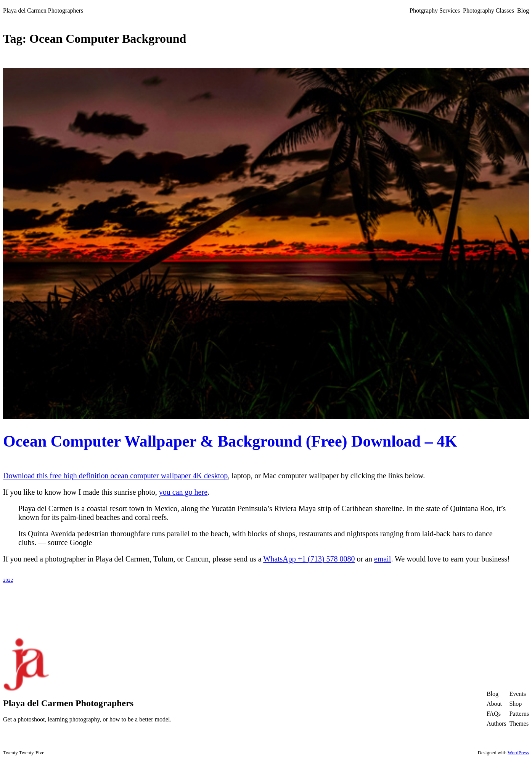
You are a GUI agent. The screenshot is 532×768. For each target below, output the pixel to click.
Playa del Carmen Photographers (43, 10)
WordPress (518, 753)
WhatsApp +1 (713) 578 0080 (309, 559)
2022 (8, 580)
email (383, 559)
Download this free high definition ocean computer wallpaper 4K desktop (115, 476)
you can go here (183, 492)
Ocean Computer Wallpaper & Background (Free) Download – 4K (230, 441)
